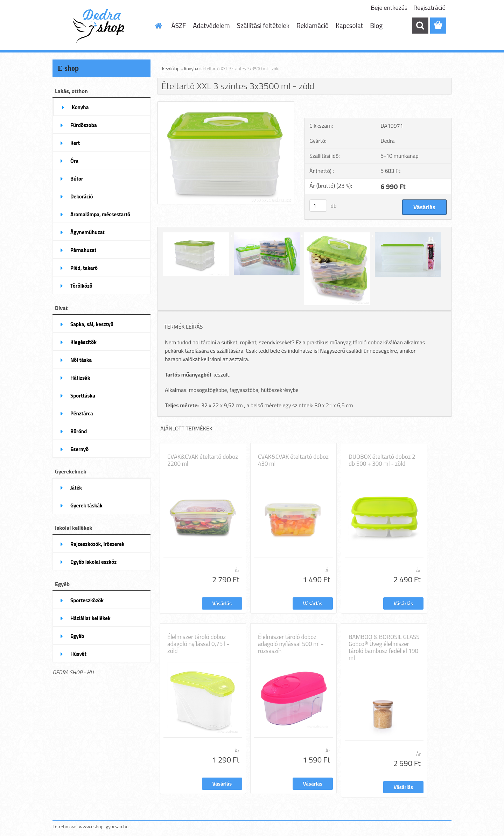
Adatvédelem (211, 25)
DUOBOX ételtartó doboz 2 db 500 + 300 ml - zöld (382, 460)
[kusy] (318, 206)
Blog (376, 25)
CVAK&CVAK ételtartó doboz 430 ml (293, 460)
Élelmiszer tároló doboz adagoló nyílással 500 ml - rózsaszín (291, 644)
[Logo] (101, 26)
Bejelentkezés (389, 8)
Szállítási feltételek (263, 25)
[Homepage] (158, 26)
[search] (420, 26)
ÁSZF (179, 25)
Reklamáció (313, 25)
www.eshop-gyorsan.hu (104, 826)
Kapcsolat (349, 25)
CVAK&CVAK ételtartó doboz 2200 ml (203, 460)
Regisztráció (429, 8)
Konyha (191, 69)
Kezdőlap (171, 69)
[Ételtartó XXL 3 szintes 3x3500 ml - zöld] (226, 105)
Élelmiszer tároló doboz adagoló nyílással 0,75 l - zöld (198, 644)
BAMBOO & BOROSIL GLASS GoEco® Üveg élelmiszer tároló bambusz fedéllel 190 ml (384, 647)
